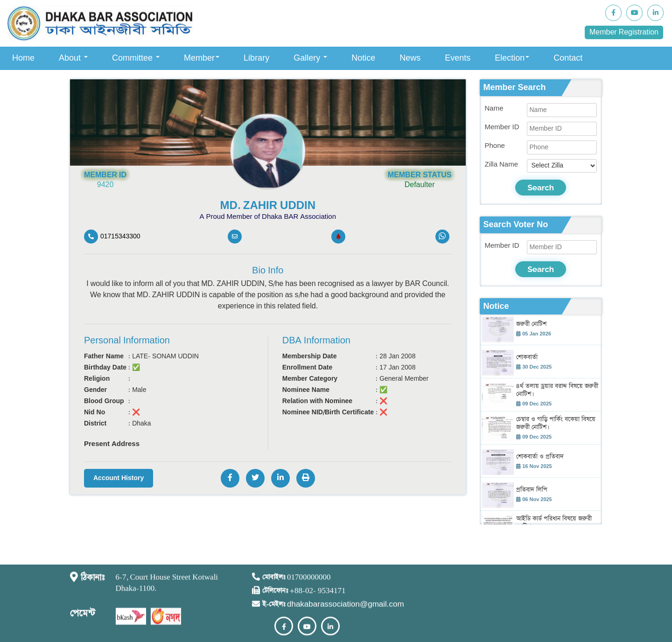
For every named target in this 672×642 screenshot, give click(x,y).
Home (23, 58)
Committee (136, 58)
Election (512, 58)
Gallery (310, 58)
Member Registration (624, 32)
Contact (568, 58)
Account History (119, 478)
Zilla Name (502, 164)
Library (256, 58)
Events (458, 58)
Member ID (502, 127)
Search (541, 188)
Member (202, 58)
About (73, 58)
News (410, 58)
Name (494, 108)
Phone (495, 146)
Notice (363, 58)
